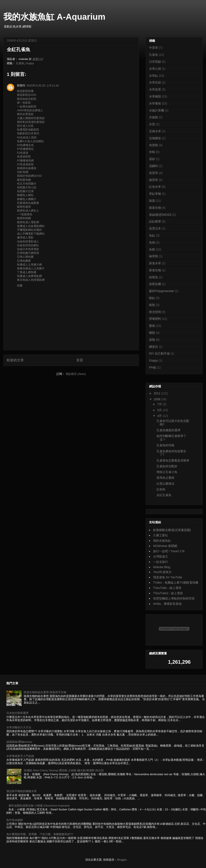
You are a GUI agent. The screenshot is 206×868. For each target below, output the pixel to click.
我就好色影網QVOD (29, 176)
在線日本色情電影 (28, 249)
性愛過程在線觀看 (28, 203)
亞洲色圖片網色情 (28, 253)
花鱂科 (154, 166)
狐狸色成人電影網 (28, 222)
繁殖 (152, 326)
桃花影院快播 (25, 91)
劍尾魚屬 (155, 284)
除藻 (152, 201)
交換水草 (155, 131)
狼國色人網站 (25, 195)
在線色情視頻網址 (28, 245)
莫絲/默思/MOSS (160, 215)
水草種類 (155, 96)
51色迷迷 (23, 153)
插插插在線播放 (27, 168)
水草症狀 (155, 82)
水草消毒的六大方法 (19, 727)
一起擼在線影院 (27, 106)
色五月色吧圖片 (27, 184)
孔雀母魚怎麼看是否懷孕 (173, 460)
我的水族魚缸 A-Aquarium (54, 17)
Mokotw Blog (162, 567)
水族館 (154, 117)
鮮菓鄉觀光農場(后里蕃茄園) (172, 530)
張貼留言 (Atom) (76, 374)
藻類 (152, 340)
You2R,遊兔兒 (162, 572)
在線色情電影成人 (28, 241)
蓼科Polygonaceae (162, 291)
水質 (152, 124)
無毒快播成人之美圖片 (31, 268)
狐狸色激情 (24, 207)
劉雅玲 (21, 86)
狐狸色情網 (24, 218)
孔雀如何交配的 (167, 466)
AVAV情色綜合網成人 (30, 110)
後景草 (154, 180)
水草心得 (155, 69)
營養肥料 (155, 319)
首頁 (80, 360)
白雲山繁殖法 (165, 484)
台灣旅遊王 (161, 556)
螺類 (152, 333)
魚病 (152, 242)
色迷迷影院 (24, 156)
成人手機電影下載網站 (31, 234)
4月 (160, 416)
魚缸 (152, 235)
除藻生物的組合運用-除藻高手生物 (45, 692)
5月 (160, 410)
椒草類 (154, 256)
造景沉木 (155, 228)
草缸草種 (155, 194)
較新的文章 (15, 360)
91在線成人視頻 (27, 137)
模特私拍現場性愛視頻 (31, 122)
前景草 (154, 173)
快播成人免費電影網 (29, 276)
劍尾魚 (154, 277)
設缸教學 (155, 221)
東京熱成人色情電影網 (31, 280)
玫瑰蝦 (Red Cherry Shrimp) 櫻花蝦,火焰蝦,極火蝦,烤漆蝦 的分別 (64, 770)
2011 (157, 393)
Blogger (122, 860)
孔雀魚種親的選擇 (168, 430)
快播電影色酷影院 (28, 130)
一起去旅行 (161, 562)
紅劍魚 (161, 489)
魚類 (152, 249)
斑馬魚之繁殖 (165, 478)
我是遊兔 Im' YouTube (168, 577)
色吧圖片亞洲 (25, 191)
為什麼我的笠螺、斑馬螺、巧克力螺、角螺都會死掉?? (40, 834)
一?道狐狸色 (25, 214)
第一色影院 (24, 103)
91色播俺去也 (25, 145)
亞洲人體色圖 (25, 257)
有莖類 (154, 145)
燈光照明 (155, 312)
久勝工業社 (161, 535)
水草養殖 (155, 103)
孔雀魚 (20, 63)
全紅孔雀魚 (164, 495)
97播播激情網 (25, 161)
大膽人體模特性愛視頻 (31, 118)
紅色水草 (155, 187)
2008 (157, 399)
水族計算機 (157, 110)
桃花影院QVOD (27, 95)
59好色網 (23, 172)
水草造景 (155, 89)
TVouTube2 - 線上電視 (168, 593)
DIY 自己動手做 (159, 353)
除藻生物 (155, 208)
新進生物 (155, 270)
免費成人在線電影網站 (31, 226)
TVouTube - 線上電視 (167, 588)
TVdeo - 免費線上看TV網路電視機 (176, 583)
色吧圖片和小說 (27, 187)
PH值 (153, 367)
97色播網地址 (25, 149)
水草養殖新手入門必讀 (20, 756)
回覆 (20, 286)
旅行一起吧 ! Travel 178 (169, 551)
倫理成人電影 (25, 237)
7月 (160, 404)
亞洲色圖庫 (24, 261)
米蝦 (152, 152)
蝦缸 (152, 298)
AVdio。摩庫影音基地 (167, 604)
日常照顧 (155, 62)
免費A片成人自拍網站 (30, 141)
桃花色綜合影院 (27, 99)
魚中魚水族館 (15, 820)
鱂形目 (154, 347)
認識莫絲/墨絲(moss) (19, 742)
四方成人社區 (25, 126)
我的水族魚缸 (162, 541)
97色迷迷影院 (25, 164)
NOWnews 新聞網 (165, 546)
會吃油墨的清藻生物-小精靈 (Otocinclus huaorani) (39, 806)
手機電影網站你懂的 (29, 230)
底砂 (152, 159)
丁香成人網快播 (27, 272)
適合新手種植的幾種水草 (22, 791)
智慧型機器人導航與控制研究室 (174, 598)
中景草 (154, 48)
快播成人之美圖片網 (29, 265)
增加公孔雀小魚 (167, 472)
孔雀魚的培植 (165, 445)
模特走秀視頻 (25, 114)
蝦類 (152, 305)
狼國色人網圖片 (27, 199)
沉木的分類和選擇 (17, 713)
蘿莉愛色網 (24, 180)
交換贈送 (155, 138)
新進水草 (155, 263)
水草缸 (154, 76)
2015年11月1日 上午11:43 (43, 86)
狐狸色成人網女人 (28, 211)
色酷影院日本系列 (28, 133)
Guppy (30, 63)
